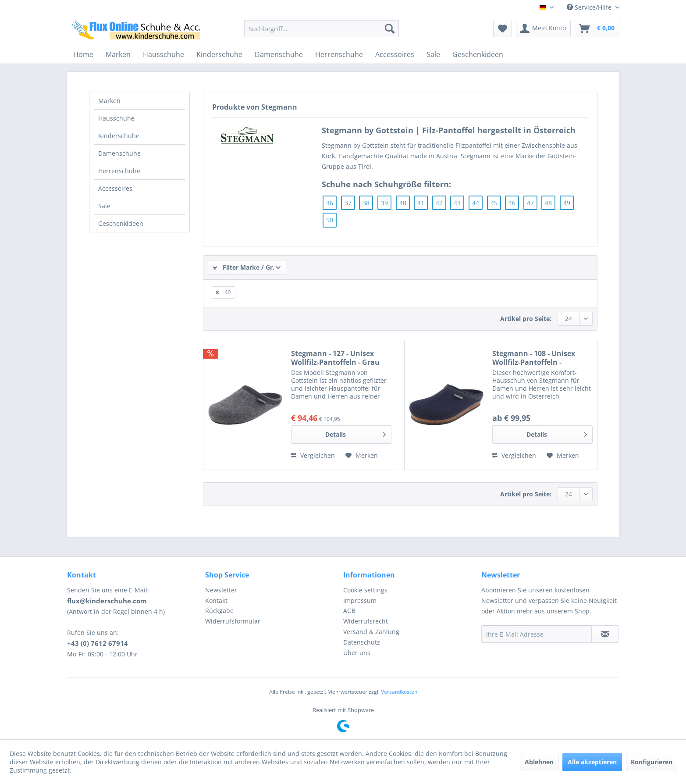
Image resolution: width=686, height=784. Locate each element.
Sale (104, 206)
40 (403, 203)
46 (512, 203)
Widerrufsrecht (366, 621)
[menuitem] (322, 29)
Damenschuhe (119, 153)
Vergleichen (313, 455)
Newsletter (221, 590)
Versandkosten (399, 692)
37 (348, 203)
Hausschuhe (116, 118)
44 (476, 203)
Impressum (360, 600)
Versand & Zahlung (371, 632)
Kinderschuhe (119, 136)
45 (494, 203)
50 (330, 220)
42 (439, 203)
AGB (349, 611)
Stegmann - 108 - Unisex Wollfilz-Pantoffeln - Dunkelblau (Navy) (534, 358)
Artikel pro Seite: (526, 319)
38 (366, 203)
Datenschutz (362, 642)
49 (567, 203)
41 (421, 203)
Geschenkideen (121, 223)
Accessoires (115, 188)
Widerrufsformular (233, 621)
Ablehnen (539, 762)
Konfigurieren (652, 762)
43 (457, 203)
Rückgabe (219, 611)
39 (384, 203)
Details (355, 433)
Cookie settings (365, 590)
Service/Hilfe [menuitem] (590, 7)
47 (530, 203)
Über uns (357, 653)
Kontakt (216, 600)
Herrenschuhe (119, 171)
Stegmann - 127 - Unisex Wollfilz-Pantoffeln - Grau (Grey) (335, 358)
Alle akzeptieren (592, 762)
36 (330, 203)
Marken (109, 101)
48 (548, 203)
